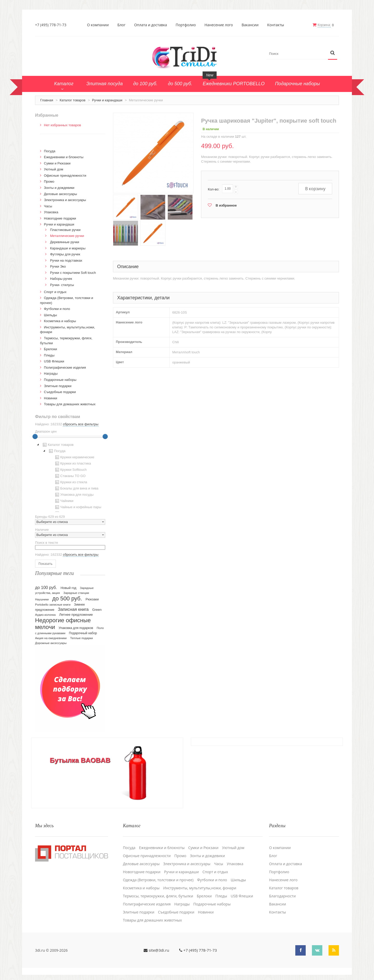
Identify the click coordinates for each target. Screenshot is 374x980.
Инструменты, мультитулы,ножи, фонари (200, 888)
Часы (48, 206)
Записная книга (73, 609)
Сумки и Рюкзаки (57, 163)
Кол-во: (213, 189)
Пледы (49, 355)
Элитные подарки (58, 386)
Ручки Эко (58, 266)
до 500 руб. (67, 598)
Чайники (64, 501)
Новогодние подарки (60, 218)
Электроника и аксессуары (65, 200)
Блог (121, 25)
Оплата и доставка (151, 25)
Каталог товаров (73, 100)
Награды (51, 373)
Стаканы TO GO (70, 476)
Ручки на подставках (66, 260)
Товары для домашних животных (70, 404)
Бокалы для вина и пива (76, 488)
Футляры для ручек (65, 254)
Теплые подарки (81, 638)
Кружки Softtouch (70, 470)
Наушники (42, 599)
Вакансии (250, 25)
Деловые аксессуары (61, 194)
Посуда (50, 151)
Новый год (68, 588)
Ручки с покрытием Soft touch (73, 273)
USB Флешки (54, 361)
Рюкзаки (92, 599)
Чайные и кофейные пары (78, 507)
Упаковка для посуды (74, 495)
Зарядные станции (76, 593)
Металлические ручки (67, 236)
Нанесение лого (219, 25)
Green (97, 610)
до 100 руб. (46, 587)
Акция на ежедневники (51, 638)
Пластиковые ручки (65, 230)
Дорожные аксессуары (51, 643)
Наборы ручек (61, 279)
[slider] (35, 436)
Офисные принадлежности (65, 176)
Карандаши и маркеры (68, 248)
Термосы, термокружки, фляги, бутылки (158, 896)
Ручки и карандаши (107, 100)
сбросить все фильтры (81, 424)
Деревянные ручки (65, 242)
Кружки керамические (74, 457)
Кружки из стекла (71, 482)
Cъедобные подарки (60, 392)
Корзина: (324, 25)
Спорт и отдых (55, 292)
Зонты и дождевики (59, 188)
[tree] (70, 477)
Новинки (51, 398)
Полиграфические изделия (65, 367)
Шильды (50, 315)
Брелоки (50, 349)
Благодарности (282, 896)
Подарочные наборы (60, 380)
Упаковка (51, 212)
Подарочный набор (83, 633)
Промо (49, 181)
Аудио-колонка (45, 615)
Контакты (276, 25)
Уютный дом (54, 169)
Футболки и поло (57, 309)
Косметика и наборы (60, 321)
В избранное (226, 205)
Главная (47, 100)
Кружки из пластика (72, 463)
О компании (98, 25)
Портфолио (186, 25)
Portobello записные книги (53, 605)
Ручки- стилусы (62, 285)
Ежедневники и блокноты (64, 157)
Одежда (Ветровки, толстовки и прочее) (158, 880)
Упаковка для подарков (76, 628)
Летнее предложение (76, 615)
